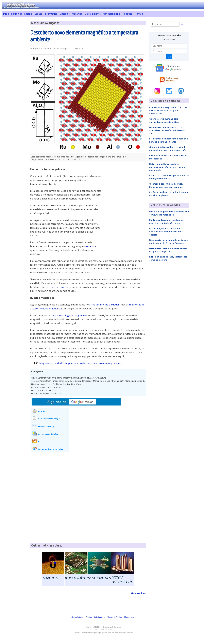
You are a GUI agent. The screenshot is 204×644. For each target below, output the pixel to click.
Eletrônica (17, 14)
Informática (51, 14)
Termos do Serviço (115, 617)
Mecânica (77, 14)
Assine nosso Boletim (48, 434)
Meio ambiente (92, 14)
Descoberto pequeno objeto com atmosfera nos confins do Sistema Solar (167, 130)
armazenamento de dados (104, 305)
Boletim (89, 617)
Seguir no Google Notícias (51, 449)
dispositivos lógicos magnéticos (69, 315)
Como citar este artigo (49, 419)
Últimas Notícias (77, 617)
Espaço (38, 14)
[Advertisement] (15, 63)
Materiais (65, 14)
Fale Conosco (100, 617)
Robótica (127, 14)
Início (6, 14)
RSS (40, 441)
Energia (28, 14)
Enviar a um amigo (47, 426)
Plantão (139, 14)
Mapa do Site (129, 617)
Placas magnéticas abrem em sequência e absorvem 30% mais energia (166, 232)
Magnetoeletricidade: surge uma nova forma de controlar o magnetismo (81, 363)
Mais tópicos (138, 593)
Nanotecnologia (112, 14)
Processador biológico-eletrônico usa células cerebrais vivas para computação (168, 110)
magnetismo (58, 287)
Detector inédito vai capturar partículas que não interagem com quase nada (167, 167)
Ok (169, 57)
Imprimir (42, 411)
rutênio (90, 246)
